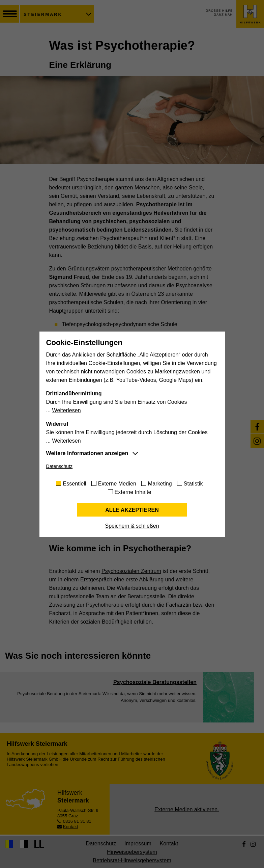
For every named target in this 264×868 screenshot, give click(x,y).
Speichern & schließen (132, 526)
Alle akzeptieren (132, 510)
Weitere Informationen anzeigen (87, 453)
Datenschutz (60, 466)
